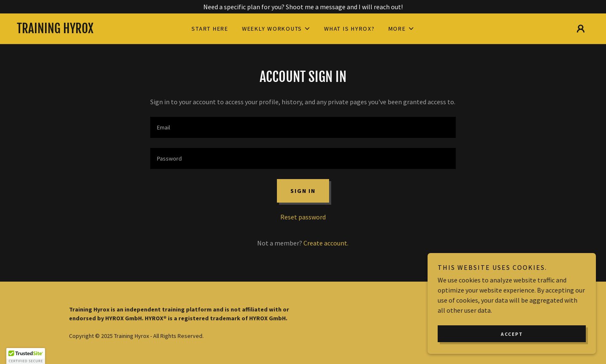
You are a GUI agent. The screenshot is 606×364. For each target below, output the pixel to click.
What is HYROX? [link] (350, 29)
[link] (88, 31)
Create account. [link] (326, 243)
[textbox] (303, 127)
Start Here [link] (210, 29)
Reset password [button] (303, 217)
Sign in (303, 191)
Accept (512, 334)
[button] (276, 29)
